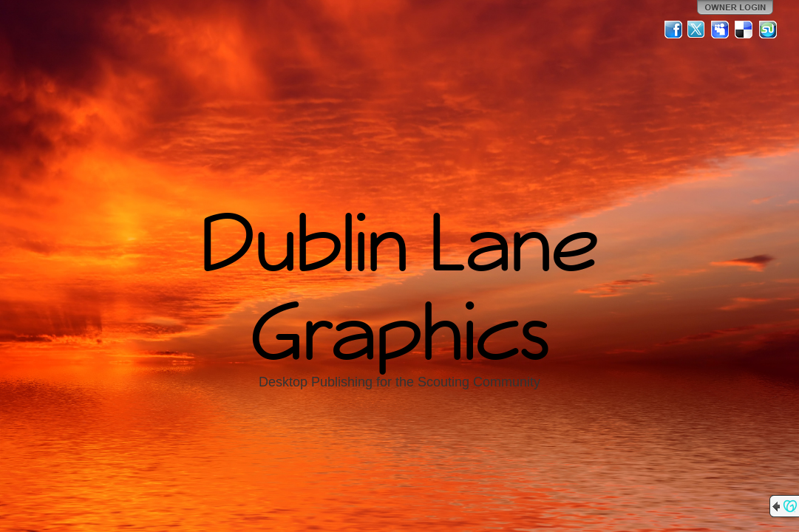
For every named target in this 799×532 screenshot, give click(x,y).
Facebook (673, 30)
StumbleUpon (768, 30)
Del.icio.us (744, 30)
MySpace (721, 30)
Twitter (697, 30)
